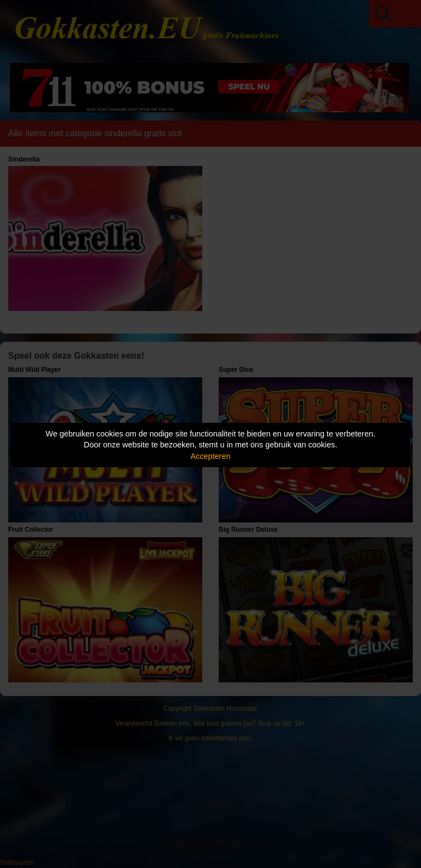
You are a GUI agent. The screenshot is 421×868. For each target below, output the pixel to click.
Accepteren (211, 456)
